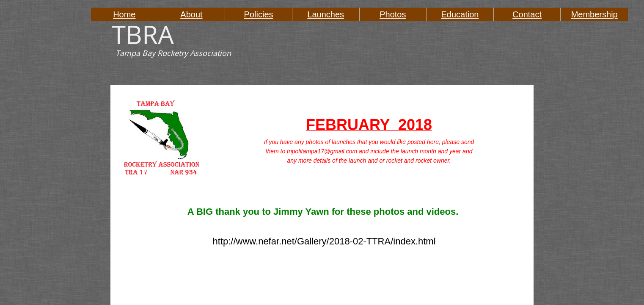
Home (124, 14)
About (191, 14)
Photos (393, 14)
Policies (259, 14)
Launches (326, 14)
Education (460, 14)
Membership (594, 14)
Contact (527, 14)
